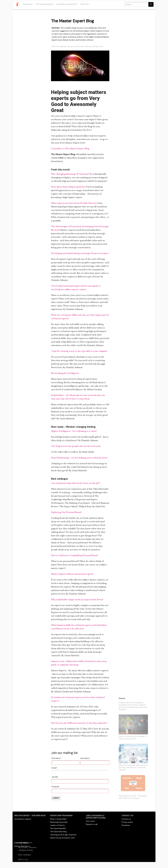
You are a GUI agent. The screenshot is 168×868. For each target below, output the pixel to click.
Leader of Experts (57, 825)
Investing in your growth (66, 4)
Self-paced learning (44, 4)
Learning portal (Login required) (63, 835)
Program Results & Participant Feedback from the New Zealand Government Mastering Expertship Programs (133, 706)
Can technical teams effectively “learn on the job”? (76, 483)
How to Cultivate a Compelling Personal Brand (74, 556)
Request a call (92, 824)
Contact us (126, 819)
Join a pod (90, 821)
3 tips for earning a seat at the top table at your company (79, 351)
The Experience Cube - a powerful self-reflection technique (133, 797)
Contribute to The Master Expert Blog (70, 149)
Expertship (27, 4)
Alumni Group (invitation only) (63, 838)
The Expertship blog (58, 832)
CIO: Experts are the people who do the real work (76, 446)
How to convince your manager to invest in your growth (133, 737)
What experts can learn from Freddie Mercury (74, 203)
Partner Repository (22, 846)
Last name (85, 758)
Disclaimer (126, 825)
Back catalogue (25, 855)
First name (56, 758)
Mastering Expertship (59, 822)
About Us (84, 4)
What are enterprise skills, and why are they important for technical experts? (133, 767)
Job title (55, 777)
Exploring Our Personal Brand (66, 512)
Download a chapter (23, 819)
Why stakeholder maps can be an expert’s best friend (77, 600)
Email (54, 768)
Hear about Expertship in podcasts (68, 187)
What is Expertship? (58, 819)
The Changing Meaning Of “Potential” (70, 174)
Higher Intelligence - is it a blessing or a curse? (74, 431)
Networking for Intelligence (65, 373)
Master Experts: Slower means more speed (72, 574)
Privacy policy (127, 822)
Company (55, 787)
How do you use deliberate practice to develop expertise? (79, 723)
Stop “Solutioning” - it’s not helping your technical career (79, 458)
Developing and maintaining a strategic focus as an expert (80, 253)
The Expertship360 (58, 828)
